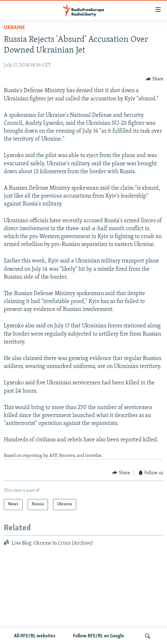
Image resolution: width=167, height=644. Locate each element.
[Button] (155, 79)
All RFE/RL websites (35, 636)
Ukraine (14, 28)
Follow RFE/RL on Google (99, 636)
